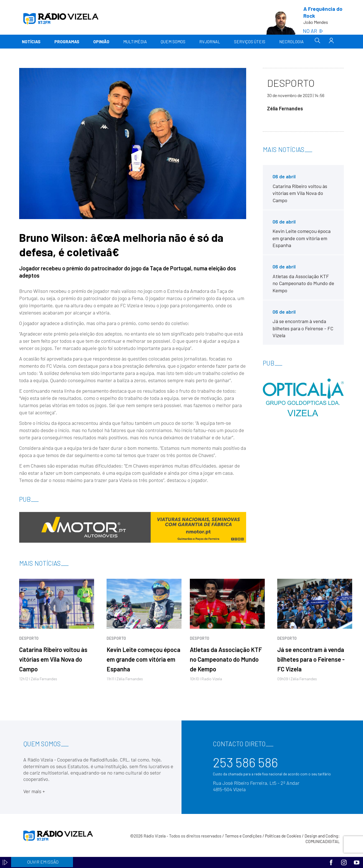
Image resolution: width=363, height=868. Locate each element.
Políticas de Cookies (283, 836)
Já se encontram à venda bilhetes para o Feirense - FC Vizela (311, 659)
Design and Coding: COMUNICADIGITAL (322, 839)
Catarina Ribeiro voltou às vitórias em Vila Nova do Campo (53, 659)
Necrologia (291, 42)
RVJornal (210, 42)
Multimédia (135, 42)
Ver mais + (34, 791)
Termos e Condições (243, 836)
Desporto (29, 638)
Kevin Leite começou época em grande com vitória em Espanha (143, 659)
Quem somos (173, 42)
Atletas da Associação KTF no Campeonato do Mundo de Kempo (226, 659)
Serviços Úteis (250, 42)
